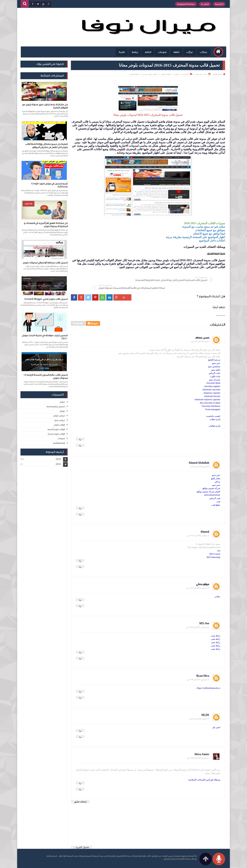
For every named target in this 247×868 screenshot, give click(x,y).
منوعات (161, 52)
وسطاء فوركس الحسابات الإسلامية (204, 770)
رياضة (134, 52)
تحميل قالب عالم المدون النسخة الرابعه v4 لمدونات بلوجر (46, 377)
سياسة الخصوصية (185, 4)
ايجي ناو (217, 718)
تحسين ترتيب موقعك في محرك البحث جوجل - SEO (45, 337)
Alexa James (202, 745)
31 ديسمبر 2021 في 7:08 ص (198, 670)
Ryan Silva (203, 666)
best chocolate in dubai (210, 393)
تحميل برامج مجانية (56, 406)
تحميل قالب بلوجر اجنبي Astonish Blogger (46, 299)
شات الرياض (215, 364)
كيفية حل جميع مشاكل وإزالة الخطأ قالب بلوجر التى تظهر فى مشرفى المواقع (46, 146)
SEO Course (215, 545)
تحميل (216, 254)
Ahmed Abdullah (199, 453)
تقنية (121, 52)
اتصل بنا (204, 4)
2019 (58, 459)
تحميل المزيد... (82, 838)
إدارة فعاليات (214, 417)
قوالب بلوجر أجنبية (56, 429)
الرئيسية (218, 4)
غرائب (189, 52)
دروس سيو (60, 420)
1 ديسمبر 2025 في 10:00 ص (198, 748)
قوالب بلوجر (166, 74)
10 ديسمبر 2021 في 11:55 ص (198, 578)
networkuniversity (212, 485)
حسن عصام (202, 328)
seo (219, 541)
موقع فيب (216, 495)
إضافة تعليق (80, 792)
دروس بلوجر (59, 415)
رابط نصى (216, 626)
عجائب (202, 52)
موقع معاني (203, 575)
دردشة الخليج (214, 350)
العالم (147, 52)
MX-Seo (204, 614)
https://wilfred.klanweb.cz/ (208, 679)
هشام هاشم (134, 74)
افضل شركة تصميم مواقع (209, 482)
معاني (217, 587)
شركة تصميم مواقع (211, 479)
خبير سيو (216, 354)
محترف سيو (215, 370)
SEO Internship (213, 548)
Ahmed (205, 522)
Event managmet (213, 400)
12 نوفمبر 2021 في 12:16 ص (198, 526)
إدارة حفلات (215, 410)
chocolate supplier (212, 377)
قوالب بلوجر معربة (150, 74)
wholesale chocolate (211, 380)
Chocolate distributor (211, 397)
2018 (58, 464)
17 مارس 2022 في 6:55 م (199, 709)
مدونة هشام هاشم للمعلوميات (185, 864)
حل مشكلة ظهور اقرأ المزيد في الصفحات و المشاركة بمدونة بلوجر (46, 225)
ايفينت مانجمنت (213, 407)
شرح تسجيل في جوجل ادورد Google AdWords (49, 185)
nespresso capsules (212, 383)
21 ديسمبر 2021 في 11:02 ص (198, 618)
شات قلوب (215, 367)
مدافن (217, 472)
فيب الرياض (215, 489)
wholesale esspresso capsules (207, 390)
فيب (218, 492)
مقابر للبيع (216, 469)
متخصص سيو (214, 357)
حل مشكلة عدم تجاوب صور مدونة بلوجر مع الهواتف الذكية (45, 106)
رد (80, 430)
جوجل (62, 411)
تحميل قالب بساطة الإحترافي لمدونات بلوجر (45, 263)
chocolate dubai (213, 374)
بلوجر (176, 74)
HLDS (205, 706)
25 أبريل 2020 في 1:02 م (200, 457)
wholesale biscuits (212, 387)
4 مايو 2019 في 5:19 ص (200, 332)
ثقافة (175, 52)
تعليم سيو (216, 360)
